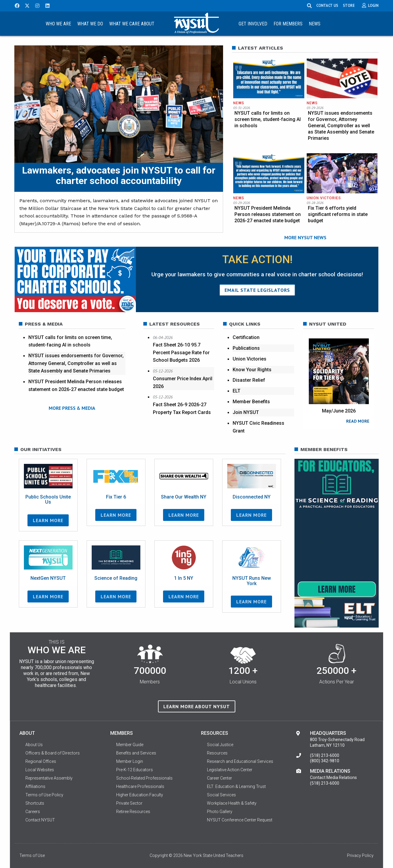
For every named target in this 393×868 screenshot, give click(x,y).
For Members (288, 24)
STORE (349, 5)
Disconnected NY (252, 498)
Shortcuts (35, 805)
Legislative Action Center (230, 772)
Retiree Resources (133, 813)
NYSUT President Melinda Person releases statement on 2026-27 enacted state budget (268, 214)
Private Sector (129, 805)
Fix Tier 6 (116, 498)
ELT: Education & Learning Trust (236, 788)
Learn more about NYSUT (197, 708)
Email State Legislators (257, 290)
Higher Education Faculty (140, 797)
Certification (246, 337)
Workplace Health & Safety (232, 805)
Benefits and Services (136, 755)
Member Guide (130, 746)
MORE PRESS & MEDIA (72, 408)
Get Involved (253, 24)
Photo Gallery (220, 813)
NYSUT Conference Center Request (240, 822)
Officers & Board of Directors (53, 755)
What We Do (90, 24)
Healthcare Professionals (140, 788)
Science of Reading (116, 580)
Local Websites (40, 772)
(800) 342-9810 (325, 763)
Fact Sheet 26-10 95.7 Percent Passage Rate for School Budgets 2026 (181, 352)
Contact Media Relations (333, 779)
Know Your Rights (252, 370)
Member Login (130, 763)
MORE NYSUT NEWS (305, 238)
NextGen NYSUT (48, 580)
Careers (33, 813)
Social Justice (220, 746)
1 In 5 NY (184, 580)
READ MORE (358, 421)
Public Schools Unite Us (48, 501)
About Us (34, 746)
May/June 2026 (339, 411)
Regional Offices (41, 763)
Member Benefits (251, 402)
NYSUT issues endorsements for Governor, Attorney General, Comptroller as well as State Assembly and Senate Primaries (341, 126)
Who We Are (58, 24)
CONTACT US (328, 5)
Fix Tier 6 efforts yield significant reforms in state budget (338, 214)
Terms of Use (32, 857)
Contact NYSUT (40, 822)
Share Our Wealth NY (184, 498)
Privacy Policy (360, 857)
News (315, 24)
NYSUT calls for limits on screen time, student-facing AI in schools (268, 119)
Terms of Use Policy (44, 797)
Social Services (221, 797)
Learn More (48, 522)
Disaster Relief (249, 380)
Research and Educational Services (240, 763)
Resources (217, 755)
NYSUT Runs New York (252, 583)
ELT (237, 391)
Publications (246, 348)
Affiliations (35, 788)
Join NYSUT (246, 413)
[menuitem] (59, 23)
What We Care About (132, 24)
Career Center (219, 780)
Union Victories (324, 198)
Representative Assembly (49, 780)
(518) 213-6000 (325, 757)
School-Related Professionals (144, 780)
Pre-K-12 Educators (135, 772)
